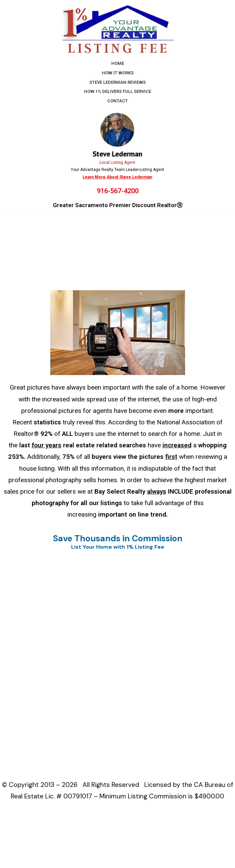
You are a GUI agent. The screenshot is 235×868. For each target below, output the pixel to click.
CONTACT (117, 101)
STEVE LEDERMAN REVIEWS (117, 82)
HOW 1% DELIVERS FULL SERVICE (117, 91)
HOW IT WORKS (118, 73)
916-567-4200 (118, 191)
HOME (118, 63)
